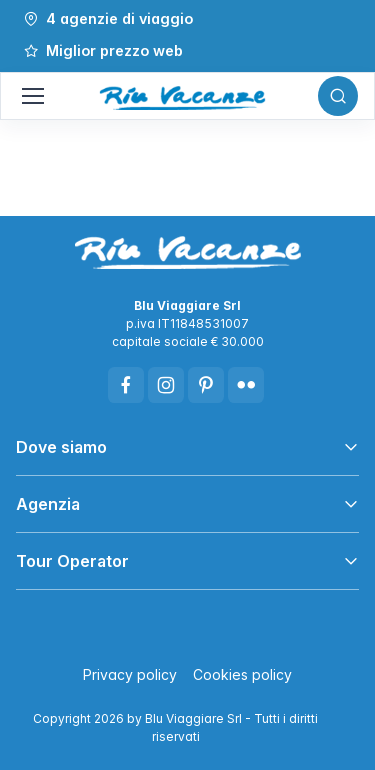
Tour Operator (72, 561)
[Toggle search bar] (338, 96)
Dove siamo (61, 447)
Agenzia (48, 504)
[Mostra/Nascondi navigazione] (32, 96)
